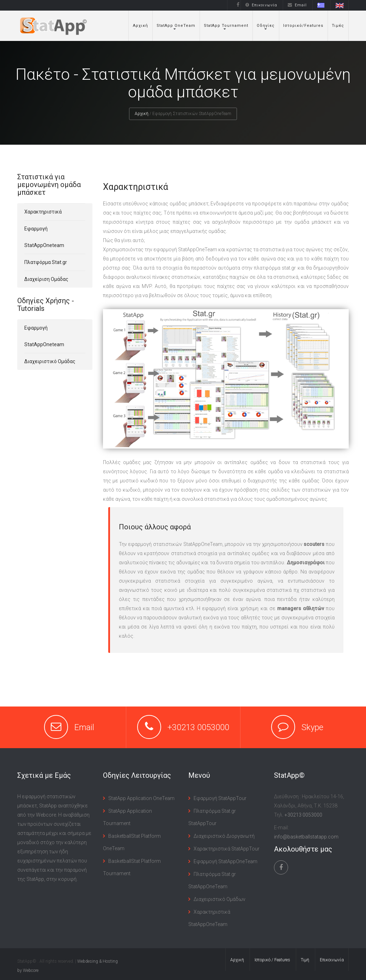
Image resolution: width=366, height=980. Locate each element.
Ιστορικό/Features (303, 26)
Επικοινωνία (261, 5)
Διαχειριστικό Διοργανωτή (224, 836)
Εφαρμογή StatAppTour (220, 798)
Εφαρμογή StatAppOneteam (44, 237)
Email (297, 5)
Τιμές (338, 26)
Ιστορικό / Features (272, 960)
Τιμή (305, 960)
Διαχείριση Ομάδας (46, 279)
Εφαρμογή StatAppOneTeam (225, 861)
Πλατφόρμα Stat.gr (46, 262)
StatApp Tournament (226, 26)
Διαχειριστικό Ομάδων (219, 899)
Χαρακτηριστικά (43, 212)
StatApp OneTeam (176, 26)
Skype (312, 727)
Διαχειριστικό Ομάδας (50, 361)
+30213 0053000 (198, 727)
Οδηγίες (266, 26)
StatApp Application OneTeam (141, 798)
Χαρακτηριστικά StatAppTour (227, 849)
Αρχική (141, 26)
